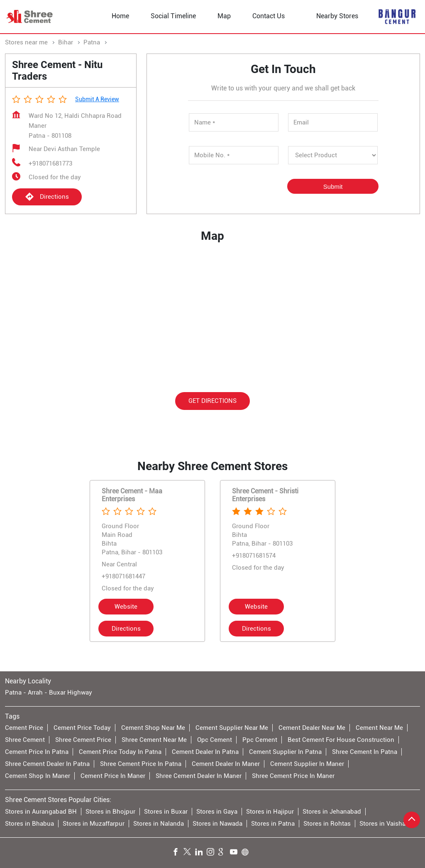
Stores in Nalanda (159, 823)
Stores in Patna (273, 823)
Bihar (66, 42)
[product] (333, 155)
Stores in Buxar (166, 811)
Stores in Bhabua (29, 823)
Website (126, 607)
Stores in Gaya (217, 811)
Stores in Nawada (217, 823)
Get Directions (212, 400)
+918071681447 (123, 576)
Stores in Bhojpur (110, 811)
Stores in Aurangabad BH (41, 811)
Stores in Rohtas (327, 823)
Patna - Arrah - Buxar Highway (49, 692)
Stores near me (26, 42)
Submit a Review (97, 99)
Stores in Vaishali (384, 823)
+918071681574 (254, 556)
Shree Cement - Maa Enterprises (132, 495)
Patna (92, 42)
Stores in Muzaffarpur (94, 823)
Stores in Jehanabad (332, 811)
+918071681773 (50, 163)
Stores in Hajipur (270, 811)
